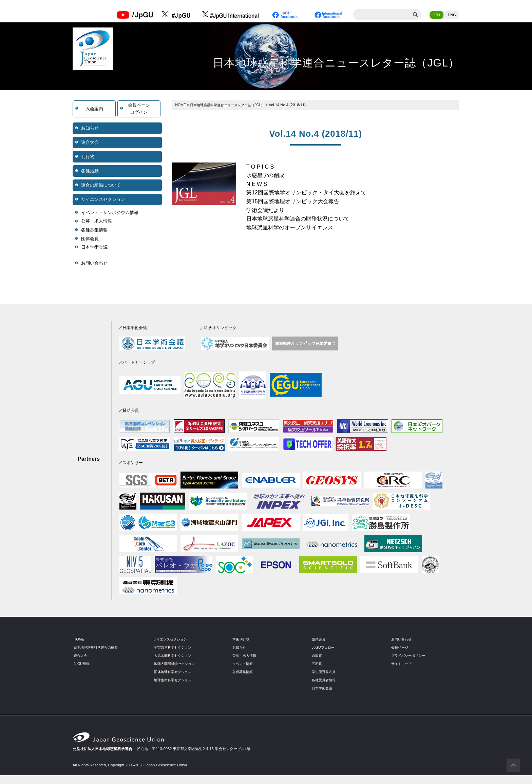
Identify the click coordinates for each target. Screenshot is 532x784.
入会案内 (94, 109)
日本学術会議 (94, 248)
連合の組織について (101, 185)
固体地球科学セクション (175, 672)
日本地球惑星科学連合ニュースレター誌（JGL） (232, 105)
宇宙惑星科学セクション (175, 648)
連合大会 (90, 143)
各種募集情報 (94, 231)
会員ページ (401, 648)
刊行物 (88, 157)
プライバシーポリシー (410, 656)
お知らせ (90, 128)
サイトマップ (402, 664)
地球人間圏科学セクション (176, 664)
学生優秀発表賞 (325, 672)
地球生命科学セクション (175, 680)
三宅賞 (317, 664)
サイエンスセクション (103, 200)
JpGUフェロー (324, 648)
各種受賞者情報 (325, 680)
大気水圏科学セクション (175, 656)
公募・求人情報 (97, 222)
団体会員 (90, 239)
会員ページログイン (139, 109)
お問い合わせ (94, 263)
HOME (181, 105)
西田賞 (317, 656)
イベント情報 (244, 664)
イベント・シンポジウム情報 (110, 213)
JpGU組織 (82, 664)
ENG (452, 15)
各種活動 (90, 171)
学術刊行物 (242, 640)
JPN (436, 15)
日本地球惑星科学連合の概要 (98, 648)
